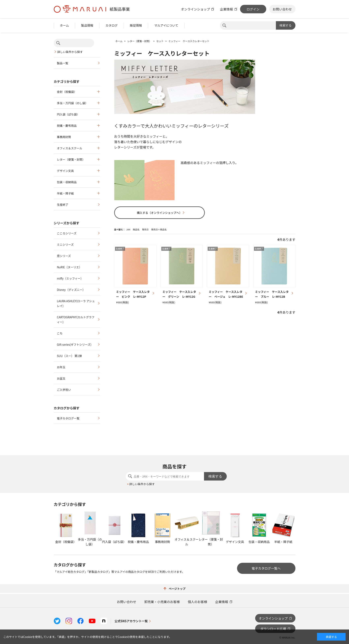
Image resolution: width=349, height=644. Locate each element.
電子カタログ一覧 (68, 418)
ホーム (65, 25)
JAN (128, 229)
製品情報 (87, 25)
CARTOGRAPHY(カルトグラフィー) (76, 319)
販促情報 (136, 25)
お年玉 (61, 367)
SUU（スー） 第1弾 (69, 356)
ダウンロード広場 (273, 629)
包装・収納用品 (67, 182)
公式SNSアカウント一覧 (131, 621)
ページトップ (175, 589)
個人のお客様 (198, 602)
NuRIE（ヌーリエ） (69, 267)
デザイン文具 (65, 171)
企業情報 (226, 9)
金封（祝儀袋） (67, 92)
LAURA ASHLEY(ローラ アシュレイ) (76, 303)
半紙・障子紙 (65, 193)
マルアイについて (166, 25)
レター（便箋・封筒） (71, 159)
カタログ (112, 25)
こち (60, 333)
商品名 (136, 229)
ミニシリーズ (65, 244)
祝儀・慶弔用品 (67, 126)
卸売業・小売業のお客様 (162, 602)
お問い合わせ (282, 9)
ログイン (253, 9)
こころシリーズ (67, 233)
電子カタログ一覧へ (266, 568)
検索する (286, 25)
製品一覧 (63, 63)
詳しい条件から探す (70, 52)
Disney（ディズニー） (71, 290)
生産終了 (63, 205)
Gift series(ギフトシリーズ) (74, 344)
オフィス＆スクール (70, 148)
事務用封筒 (64, 137)
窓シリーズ (64, 256)
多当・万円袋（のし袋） (72, 103)
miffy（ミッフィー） (70, 278)
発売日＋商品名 (159, 229)
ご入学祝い (64, 390)
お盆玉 (61, 378)
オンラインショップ (195, 9)
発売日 (145, 229)
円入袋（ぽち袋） (68, 114)
